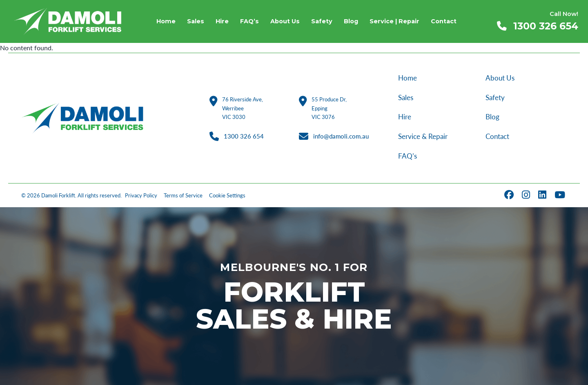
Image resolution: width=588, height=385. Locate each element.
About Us (500, 78)
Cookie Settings (227, 195)
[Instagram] (527, 195)
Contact (497, 136)
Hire (405, 117)
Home (408, 78)
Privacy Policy (141, 195)
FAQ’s (408, 156)
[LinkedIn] (543, 195)
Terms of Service (183, 195)
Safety (495, 97)
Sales (406, 97)
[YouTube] (561, 195)
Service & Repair (423, 136)
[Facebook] (510, 195)
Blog (492, 117)
